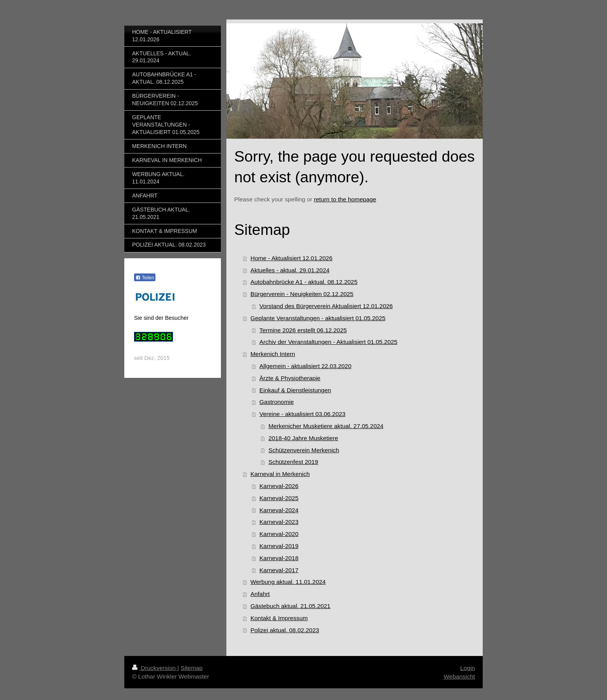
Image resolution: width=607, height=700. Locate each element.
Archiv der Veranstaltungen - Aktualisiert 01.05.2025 (328, 342)
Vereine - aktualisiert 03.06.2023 (303, 414)
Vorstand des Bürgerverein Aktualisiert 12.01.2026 (326, 306)
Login (468, 668)
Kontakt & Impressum (279, 618)
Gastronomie (277, 402)
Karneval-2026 (279, 486)
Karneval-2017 (279, 570)
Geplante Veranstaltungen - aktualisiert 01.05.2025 (318, 318)
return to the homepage (345, 199)
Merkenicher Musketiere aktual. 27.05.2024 (326, 426)
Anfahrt (260, 594)
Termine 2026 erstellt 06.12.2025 (303, 330)
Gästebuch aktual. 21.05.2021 (290, 606)
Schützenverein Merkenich (304, 450)
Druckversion (155, 668)
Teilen (145, 278)
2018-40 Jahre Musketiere (303, 438)
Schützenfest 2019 (293, 462)
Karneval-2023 (279, 522)
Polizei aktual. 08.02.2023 (285, 630)
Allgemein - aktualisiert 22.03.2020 (305, 366)
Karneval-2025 (279, 498)
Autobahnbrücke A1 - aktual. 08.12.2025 (304, 282)
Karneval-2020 (279, 534)
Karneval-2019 (279, 546)
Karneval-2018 (279, 558)
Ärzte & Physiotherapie (290, 378)
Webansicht (459, 676)
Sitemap (192, 668)
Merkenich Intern (273, 354)
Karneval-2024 (279, 510)
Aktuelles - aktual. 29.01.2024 (290, 270)
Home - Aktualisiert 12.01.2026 (291, 258)
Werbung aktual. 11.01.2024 (288, 582)
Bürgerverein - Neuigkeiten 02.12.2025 (302, 294)
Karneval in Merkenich (280, 474)
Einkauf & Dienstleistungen (295, 390)
